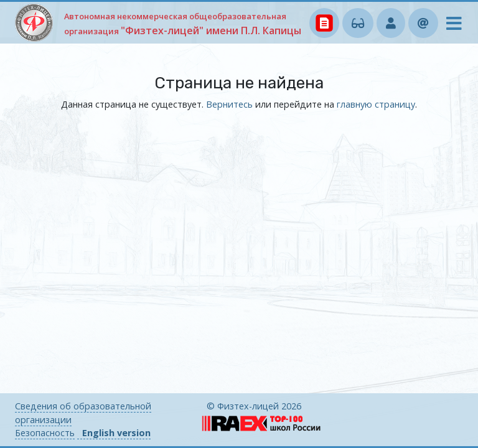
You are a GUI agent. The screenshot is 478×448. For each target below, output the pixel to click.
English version (116, 433)
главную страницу (376, 104)
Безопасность (45, 433)
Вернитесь (229, 104)
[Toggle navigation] (450, 26)
